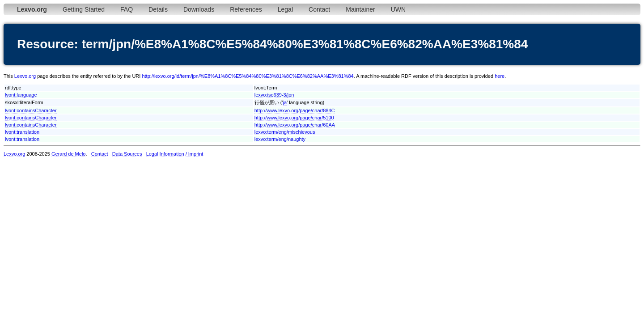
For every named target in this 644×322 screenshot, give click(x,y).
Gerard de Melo (68, 154)
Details (158, 9)
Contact (319, 9)
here (500, 76)
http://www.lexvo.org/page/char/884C (295, 110)
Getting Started (84, 9)
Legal (285, 9)
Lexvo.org (25, 76)
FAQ (127, 9)
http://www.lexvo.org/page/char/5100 (294, 118)
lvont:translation (22, 132)
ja (285, 102)
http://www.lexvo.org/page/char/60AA (295, 125)
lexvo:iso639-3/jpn (274, 95)
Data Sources (127, 154)
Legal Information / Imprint (175, 154)
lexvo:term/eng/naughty (280, 139)
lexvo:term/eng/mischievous (285, 132)
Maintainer (360, 9)
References (246, 9)
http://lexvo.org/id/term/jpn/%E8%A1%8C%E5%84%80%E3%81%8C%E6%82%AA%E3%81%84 (248, 76)
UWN (398, 9)
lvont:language (21, 95)
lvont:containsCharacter (31, 110)
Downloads (199, 9)
